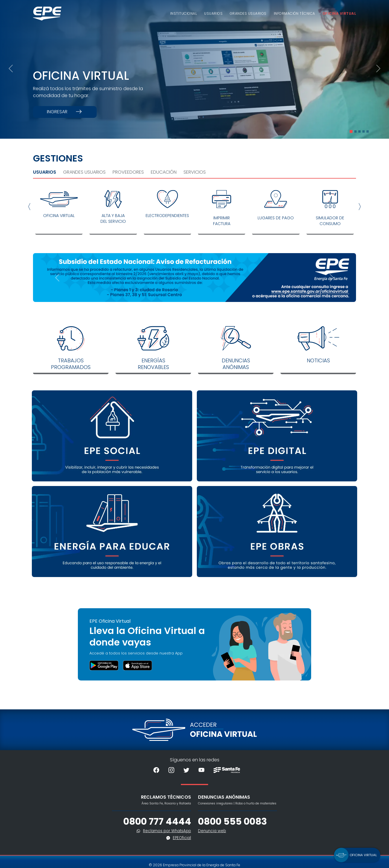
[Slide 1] (351, 131)
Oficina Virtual (339, 13)
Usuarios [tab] (45, 172)
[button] (357, 855)
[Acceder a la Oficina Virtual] (195, 730)
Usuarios (213, 13)
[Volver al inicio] (47, 14)
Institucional (184, 13)
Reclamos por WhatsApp (167, 831)
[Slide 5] (368, 131)
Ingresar (65, 112)
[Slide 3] (359, 131)
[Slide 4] (364, 131)
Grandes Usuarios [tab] (84, 172)
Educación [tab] (164, 172)
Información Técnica (294, 13)
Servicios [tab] (195, 172)
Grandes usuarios (248, 13)
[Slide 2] (355, 131)
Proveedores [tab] (128, 172)
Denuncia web (212, 831)
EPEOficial (182, 838)
